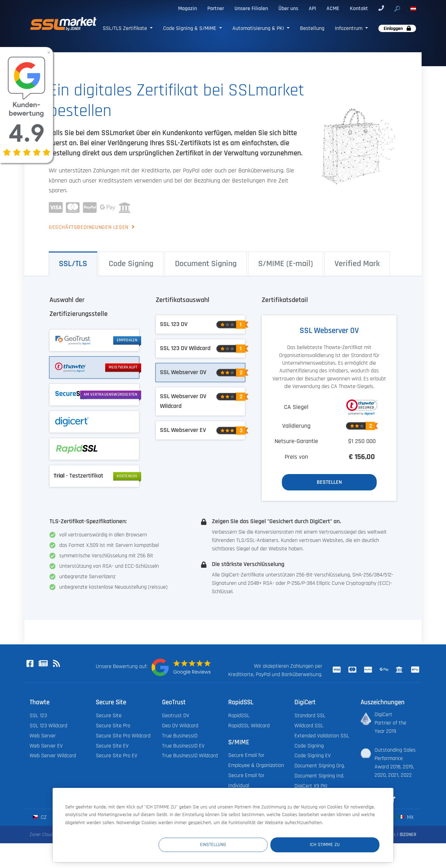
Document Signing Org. (320, 766)
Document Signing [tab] (206, 264)
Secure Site (109, 716)
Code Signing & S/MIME (190, 28)
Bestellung (312, 28)
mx (406, 817)
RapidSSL (239, 716)
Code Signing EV (313, 756)
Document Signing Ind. (319, 776)
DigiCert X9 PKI (311, 786)
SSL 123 (38, 716)
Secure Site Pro (113, 726)
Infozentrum (349, 28)
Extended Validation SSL (322, 736)
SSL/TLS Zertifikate (126, 28)
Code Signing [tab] (131, 264)
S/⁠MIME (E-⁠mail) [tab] (286, 264)
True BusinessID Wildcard (190, 756)
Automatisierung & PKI (259, 28)
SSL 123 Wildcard (48, 726)
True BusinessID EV (183, 746)
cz (40, 817)
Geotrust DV (176, 716)
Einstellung (251, 845)
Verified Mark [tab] (357, 264)
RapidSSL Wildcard (249, 726)
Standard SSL (310, 716)
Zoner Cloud (41, 835)
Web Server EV (46, 746)
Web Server (43, 736)
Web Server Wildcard (53, 756)
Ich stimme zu (338, 845)
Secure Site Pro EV (117, 756)
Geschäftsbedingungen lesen (91, 227)
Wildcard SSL (309, 726)
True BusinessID (180, 736)
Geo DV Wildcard (180, 726)
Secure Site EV (112, 746)
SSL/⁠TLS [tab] (73, 264)
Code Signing (309, 746)
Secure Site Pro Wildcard (123, 736)
